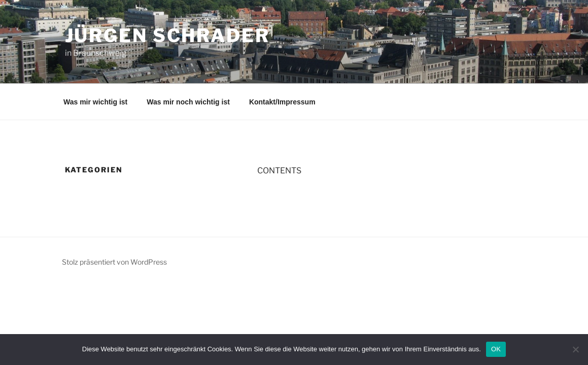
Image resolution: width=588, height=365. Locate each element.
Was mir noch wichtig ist (188, 102)
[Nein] (575, 349)
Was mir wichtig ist (95, 102)
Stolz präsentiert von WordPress (114, 262)
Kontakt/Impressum (282, 102)
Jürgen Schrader (167, 35)
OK (496, 349)
